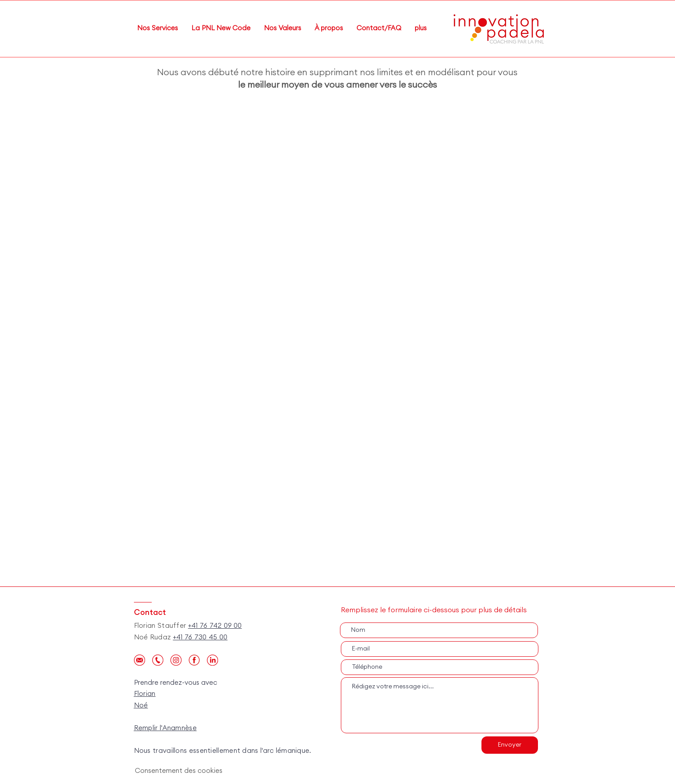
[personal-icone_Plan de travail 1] (158, 660)
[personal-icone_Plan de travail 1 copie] (139, 660)
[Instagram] (176, 660)
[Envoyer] (510, 745)
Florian (145, 694)
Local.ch (148, 739)
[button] (329, 28)
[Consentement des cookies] (180, 771)
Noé (141, 705)
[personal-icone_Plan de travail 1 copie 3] (212, 660)
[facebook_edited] (194, 660)
